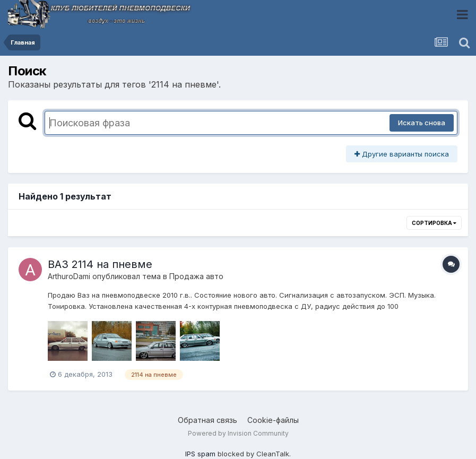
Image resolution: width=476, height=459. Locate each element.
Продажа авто (196, 276)
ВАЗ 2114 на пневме (100, 264)
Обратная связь (207, 420)
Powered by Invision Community (238, 433)
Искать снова (422, 123)
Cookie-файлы (273, 420)
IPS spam (200, 454)
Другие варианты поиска (402, 154)
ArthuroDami (69, 276)
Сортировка (434, 223)
